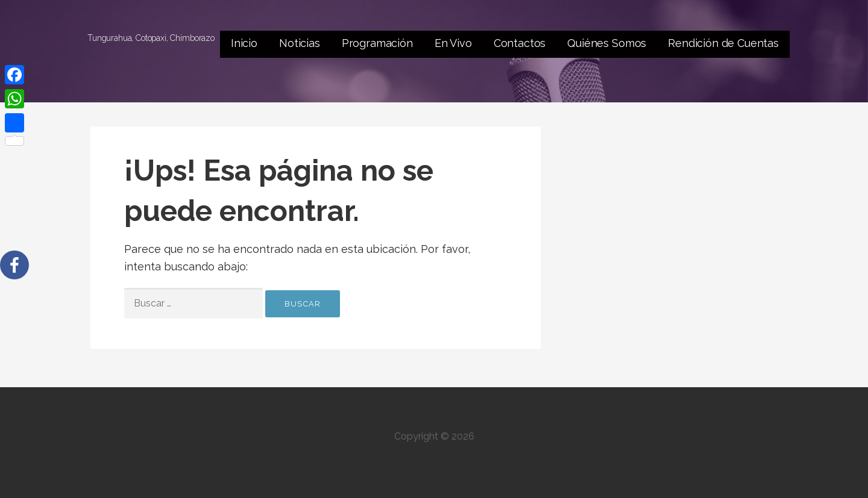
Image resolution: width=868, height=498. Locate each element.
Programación (377, 43)
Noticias (300, 43)
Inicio (244, 43)
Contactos (520, 43)
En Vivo (453, 43)
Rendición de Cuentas (723, 43)
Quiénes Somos (607, 43)
